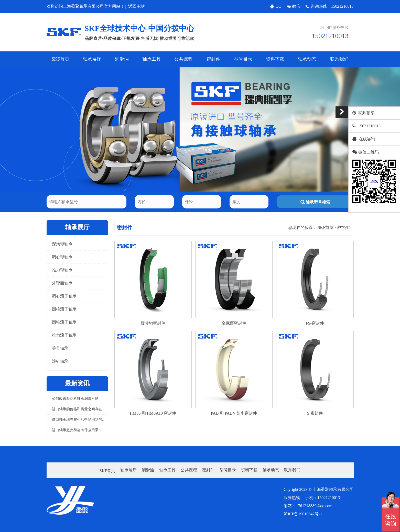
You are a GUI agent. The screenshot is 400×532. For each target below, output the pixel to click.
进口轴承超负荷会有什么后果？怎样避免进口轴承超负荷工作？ (102, 430)
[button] (6, 129)
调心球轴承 (62, 257)
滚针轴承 (60, 361)
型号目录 (243, 59)
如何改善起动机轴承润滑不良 (75, 399)
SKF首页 (61, 59)
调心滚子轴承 (64, 296)
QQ (276, 6)
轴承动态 (307, 59)
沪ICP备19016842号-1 (303, 514)
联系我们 (339, 59)
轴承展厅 (92, 59)
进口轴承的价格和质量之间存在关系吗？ (84, 409)
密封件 (213, 59)
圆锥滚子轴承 (64, 322)
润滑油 (122, 59)
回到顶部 (366, 113)
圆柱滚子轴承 (64, 309)
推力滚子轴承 (64, 335)
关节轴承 (60, 348)
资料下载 (275, 59)
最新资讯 (77, 383)
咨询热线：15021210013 (329, 6)
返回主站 (136, 6)
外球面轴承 (62, 283)
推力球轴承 (62, 270)
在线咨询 (367, 139)
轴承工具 (152, 59)
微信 (293, 6)
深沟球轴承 (62, 244)
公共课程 (183, 59)
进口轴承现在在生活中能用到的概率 (81, 420)
